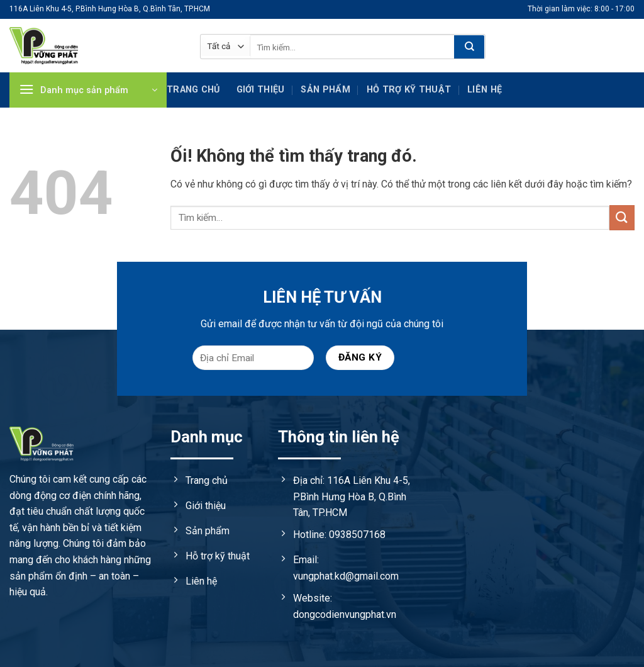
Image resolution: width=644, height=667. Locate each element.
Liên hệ (485, 90)
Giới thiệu (261, 90)
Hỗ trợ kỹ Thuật (409, 90)
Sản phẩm (325, 90)
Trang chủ (193, 90)
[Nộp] (469, 47)
